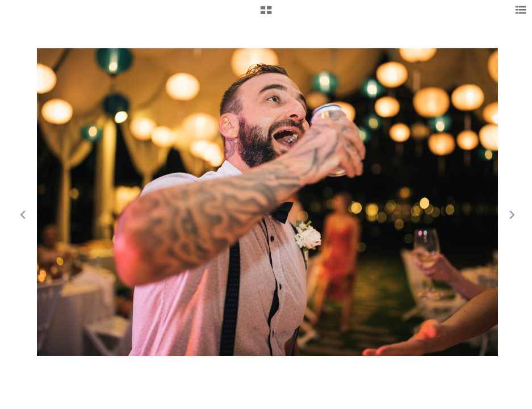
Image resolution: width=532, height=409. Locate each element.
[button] (266, 14)
